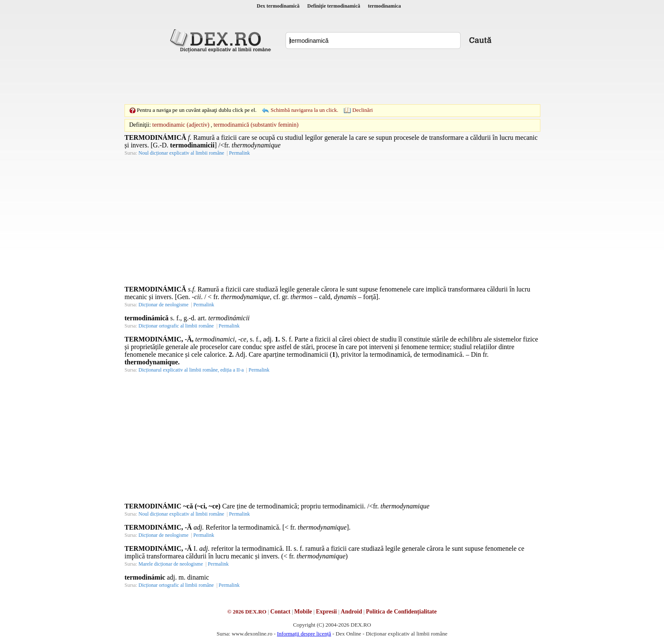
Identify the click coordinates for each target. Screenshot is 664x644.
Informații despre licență (304, 634)
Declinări (362, 110)
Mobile (303, 612)
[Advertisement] (332, 78)
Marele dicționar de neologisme (171, 564)
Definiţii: (140, 125)
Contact (280, 612)
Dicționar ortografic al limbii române (176, 326)
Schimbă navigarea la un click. (304, 110)
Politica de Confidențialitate (401, 612)
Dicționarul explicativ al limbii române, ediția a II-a (191, 370)
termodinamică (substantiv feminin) (256, 125)
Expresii (326, 612)
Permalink (239, 153)
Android (351, 612)
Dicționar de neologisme (163, 305)
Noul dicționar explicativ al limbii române (181, 153)
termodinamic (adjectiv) (181, 125)
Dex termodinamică (278, 6)
